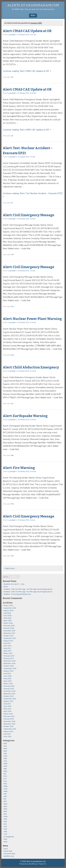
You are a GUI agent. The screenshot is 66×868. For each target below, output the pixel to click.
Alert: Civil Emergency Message (28, 215)
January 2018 (9, 628)
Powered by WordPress (28, 864)
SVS (5, 824)
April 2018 (8, 621)
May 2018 (8, 618)
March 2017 (8, 653)
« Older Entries (10, 568)
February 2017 (9, 656)
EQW (12, 455)
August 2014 (9, 731)
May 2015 (7, 709)
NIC (5, 799)
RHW (5, 809)
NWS (5, 806)
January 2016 (9, 689)
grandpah (13, 35)
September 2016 (10, 668)
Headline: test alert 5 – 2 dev (14, 584)
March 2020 (8, 605)
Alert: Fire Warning (19, 468)
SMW (6, 816)
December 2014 (10, 721)
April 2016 (8, 681)
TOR (5, 829)
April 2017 (8, 651)
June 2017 (8, 646)
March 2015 (8, 714)
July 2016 (7, 673)
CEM (12, 255)
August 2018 (9, 610)
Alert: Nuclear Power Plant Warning (32, 319)
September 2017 (10, 638)
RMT (5, 811)
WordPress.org (9, 856)
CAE (12, 77)
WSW (6, 842)
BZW (5, 751)
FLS (5, 779)
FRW (12, 504)
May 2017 (7, 648)
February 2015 (9, 716)
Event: (6, 587)
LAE (5, 794)
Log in (6, 848)
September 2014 (10, 729)
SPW (5, 819)
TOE (5, 827)
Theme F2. (42, 864)
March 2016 (8, 683)
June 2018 (8, 615)
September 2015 (10, 699)
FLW (5, 781)
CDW (5, 756)
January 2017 (9, 658)
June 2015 (8, 706)
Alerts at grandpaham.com (33, 5)
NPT (5, 801)
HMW (6, 786)
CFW (5, 761)
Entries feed (8, 851)
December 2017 (10, 631)
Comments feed (9, 854)
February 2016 (9, 686)
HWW (6, 791)
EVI (12, 203)
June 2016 (8, 676)
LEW (5, 796)
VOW (5, 839)
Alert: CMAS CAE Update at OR (27, 31)
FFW (5, 776)
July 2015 (7, 704)
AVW (5, 748)
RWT (5, 814)
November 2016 (10, 663)
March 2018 (8, 623)
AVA (5, 746)
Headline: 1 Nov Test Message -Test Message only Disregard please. (28, 589)
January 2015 (9, 719)
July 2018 (7, 613)
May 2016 (8, 678)
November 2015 (10, 694)
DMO (6, 764)
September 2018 (10, 608)
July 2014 (7, 734)
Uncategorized (9, 837)
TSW (5, 834)
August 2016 (9, 671)
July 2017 (7, 643)
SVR (5, 821)
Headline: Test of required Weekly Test (17, 594)
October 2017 (9, 636)
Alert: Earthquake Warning (25, 416)
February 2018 (9, 626)
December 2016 (10, 661)
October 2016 (9, 666)
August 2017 (8, 641)
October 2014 (9, 726)
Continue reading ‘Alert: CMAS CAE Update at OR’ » (27, 71)
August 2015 (9, 701)
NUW (12, 355)
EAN (5, 769)
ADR (5, 743)
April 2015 (8, 711)
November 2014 (10, 724)
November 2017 (9, 633)
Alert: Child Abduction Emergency (31, 367)
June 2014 (8, 736)
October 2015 (9, 696)
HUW (6, 789)
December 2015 (10, 691)
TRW (5, 832)
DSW (5, 766)
